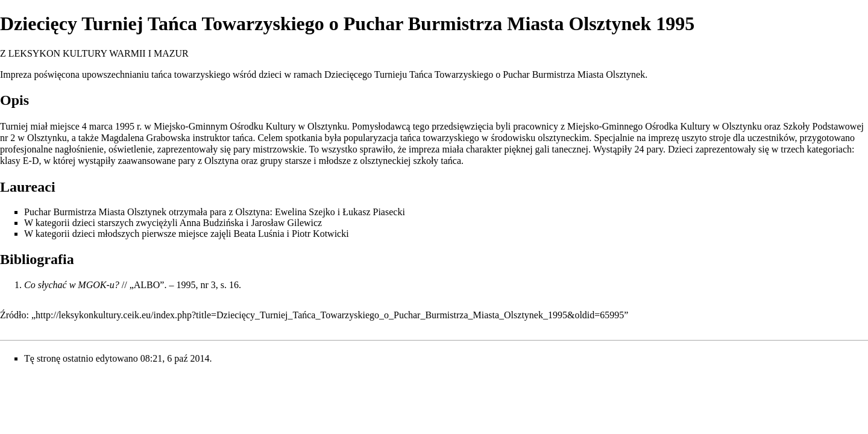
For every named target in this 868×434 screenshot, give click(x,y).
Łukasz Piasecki (374, 212)
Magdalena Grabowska (146, 138)
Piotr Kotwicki (320, 234)
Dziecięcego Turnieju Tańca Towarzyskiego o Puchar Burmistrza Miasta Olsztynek (485, 74)
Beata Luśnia (259, 234)
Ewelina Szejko (305, 212)
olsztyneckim (563, 138)
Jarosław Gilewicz (286, 223)
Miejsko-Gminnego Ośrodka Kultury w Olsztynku (665, 126)
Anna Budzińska (212, 223)
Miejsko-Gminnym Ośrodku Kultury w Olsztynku (250, 126)
